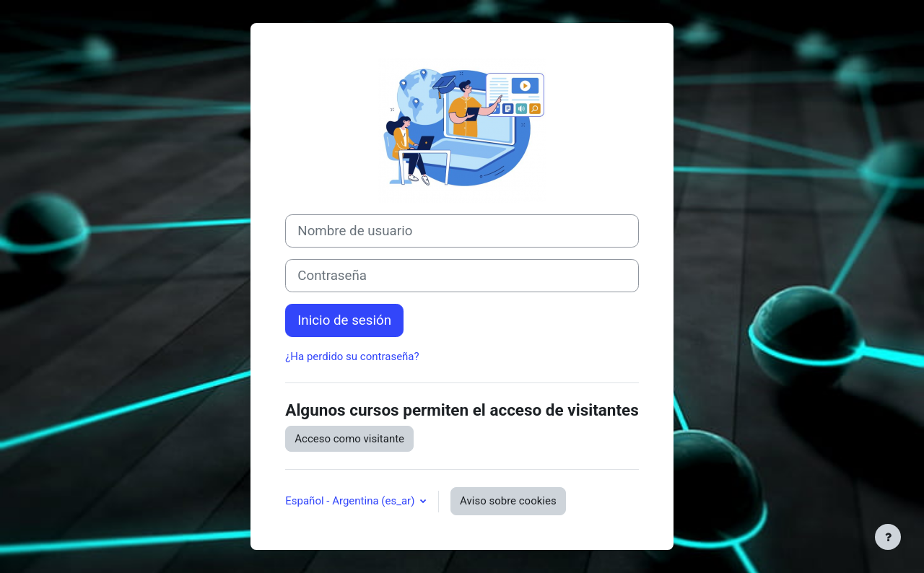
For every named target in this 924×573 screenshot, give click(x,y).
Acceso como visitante (349, 439)
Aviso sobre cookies (508, 501)
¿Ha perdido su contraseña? (352, 357)
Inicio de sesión (344, 320)
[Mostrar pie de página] (888, 537)
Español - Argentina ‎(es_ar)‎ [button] (351, 501)
